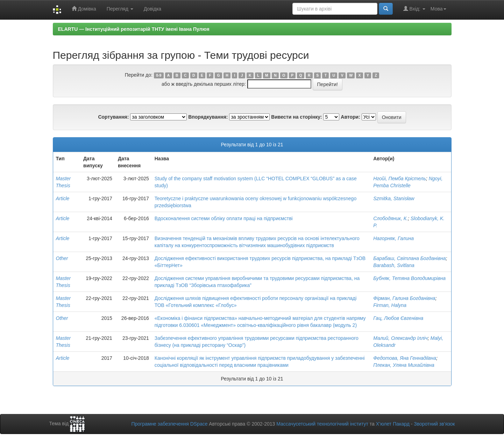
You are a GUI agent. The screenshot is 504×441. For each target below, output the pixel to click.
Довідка (152, 9)
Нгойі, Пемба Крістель (400, 178)
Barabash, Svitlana (394, 265)
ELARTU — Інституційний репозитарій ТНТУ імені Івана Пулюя (134, 29)
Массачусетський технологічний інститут (322, 424)
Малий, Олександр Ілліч (400, 338)
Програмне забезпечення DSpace (169, 424)
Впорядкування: (208, 117)
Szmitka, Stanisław (394, 198)
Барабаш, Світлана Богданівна (409, 258)
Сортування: (113, 117)
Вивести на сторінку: (296, 117)
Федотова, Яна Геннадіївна (405, 358)
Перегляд (120, 9)
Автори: (350, 117)
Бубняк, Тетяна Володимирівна (409, 278)
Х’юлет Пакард (393, 424)
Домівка (84, 9)
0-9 (159, 75)
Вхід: (414, 9)
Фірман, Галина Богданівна (404, 298)
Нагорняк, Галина (393, 238)
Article (63, 198)
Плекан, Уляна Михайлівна (404, 365)
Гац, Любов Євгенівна (398, 318)
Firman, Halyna (390, 305)
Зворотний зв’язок (434, 424)
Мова (438, 9)
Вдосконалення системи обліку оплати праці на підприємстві (224, 218)
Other (62, 258)
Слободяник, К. (391, 218)
